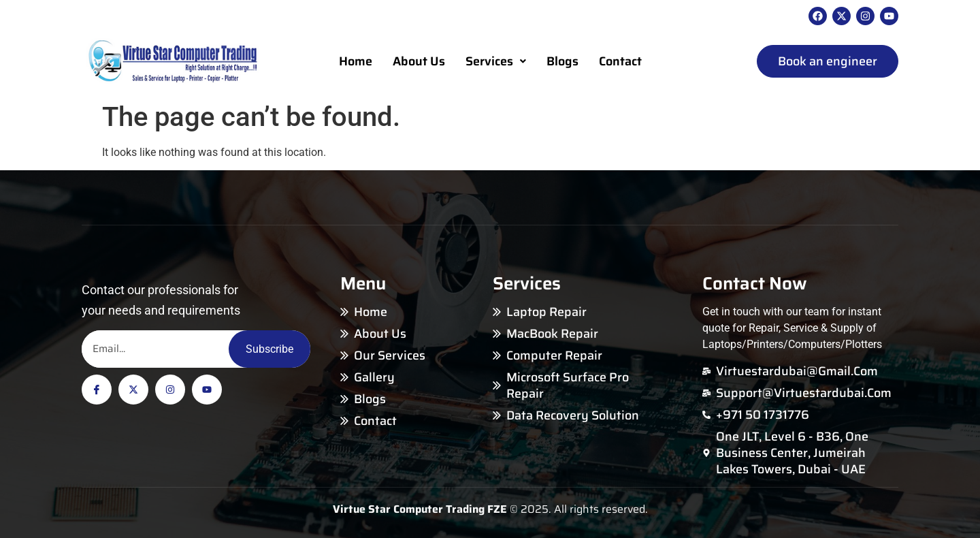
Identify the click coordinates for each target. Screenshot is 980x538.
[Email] (155, 349)
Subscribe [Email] (269, 349)
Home (356, 61)
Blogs (562, 61)
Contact (620, 61)
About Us (419, 61)
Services (496, 61)
